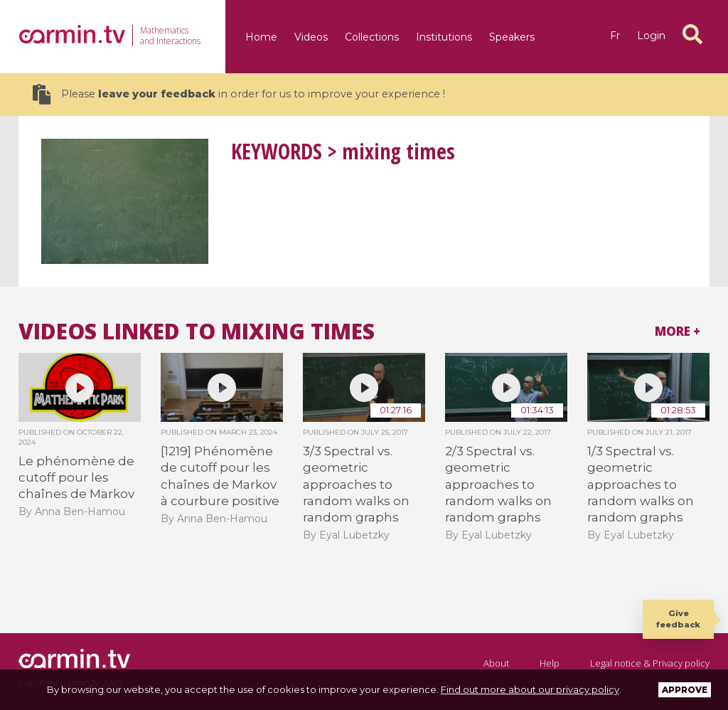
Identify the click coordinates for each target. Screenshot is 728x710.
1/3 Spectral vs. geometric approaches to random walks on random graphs (641, 484)
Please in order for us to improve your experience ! (239, 94)
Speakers (512, 37)
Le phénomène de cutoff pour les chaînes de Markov (76, 478)
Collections (372, 37)
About (496, 663)
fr (615, 36)
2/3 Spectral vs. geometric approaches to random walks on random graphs (498, 484)
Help (550, 663)
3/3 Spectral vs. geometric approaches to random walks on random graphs (356, 484)
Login (651, 36)
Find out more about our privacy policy (530, 689)
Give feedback (678, 619)
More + (678, 331)
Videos (311, 37)
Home (261, 37)
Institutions (444, 37)
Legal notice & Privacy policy (650, 663)
